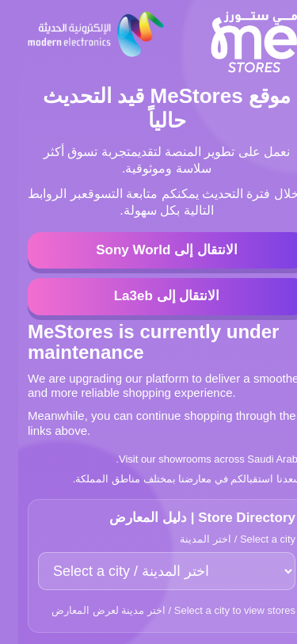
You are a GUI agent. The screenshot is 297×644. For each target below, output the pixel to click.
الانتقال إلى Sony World (148, 250)
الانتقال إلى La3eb (149, 296)
